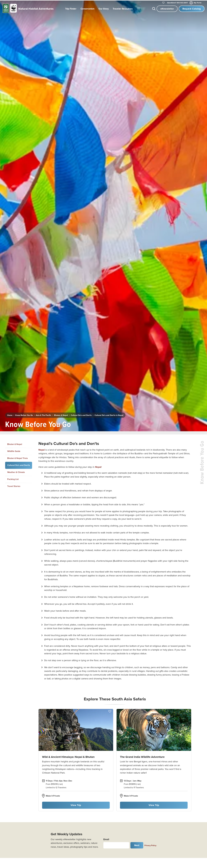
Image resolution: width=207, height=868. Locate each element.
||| (138, 9)
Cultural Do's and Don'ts (81, 415)
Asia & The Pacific (43, 415)
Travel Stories (14, 486)
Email (106, 839)
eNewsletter (167, 9)
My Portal (196, 3)
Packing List (13, 479)
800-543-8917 (177, 3)
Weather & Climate (16, 472)
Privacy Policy (150, 845)
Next (137, 845)
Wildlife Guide (14, 451)
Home (10, 415)
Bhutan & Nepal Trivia (17, 458)
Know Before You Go (24, 415)
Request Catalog (192, 9)
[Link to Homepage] (28, 9)
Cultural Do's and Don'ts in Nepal (109, 415)
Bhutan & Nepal (61, 415)
